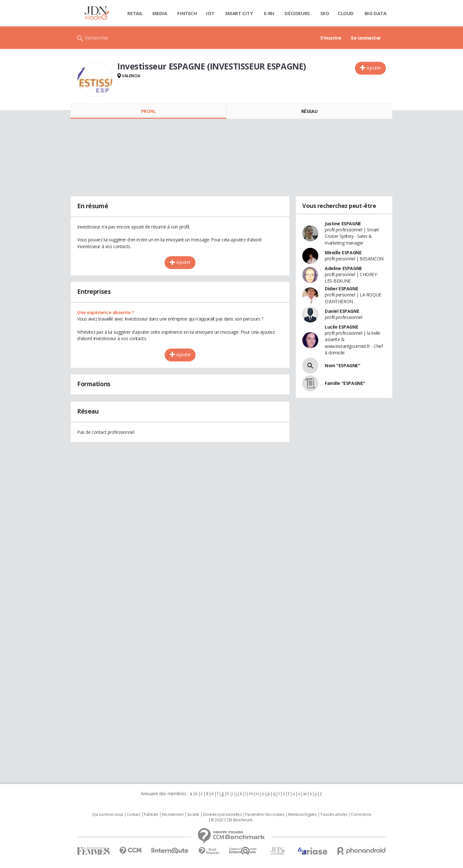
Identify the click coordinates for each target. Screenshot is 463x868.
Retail (135, 13)
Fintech (187, 13)
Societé (193, 815)
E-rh (269, 13)
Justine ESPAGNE (343, 224)
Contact (133, 815)
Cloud (346, 13)
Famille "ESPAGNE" (345, 383)
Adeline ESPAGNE (343, 268)
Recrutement (172, 815)
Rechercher (97, 38)
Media (160, 13)
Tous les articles (334, 815)
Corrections (361, 815)
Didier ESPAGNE (341, 289)
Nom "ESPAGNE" (343, 365)
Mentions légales (302, 815)
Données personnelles (222, 815)
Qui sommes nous (108, 815)
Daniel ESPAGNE (342, 311)
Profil (148, 111)
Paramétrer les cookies (265, 815)
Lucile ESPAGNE (341, 327)
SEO (325, 13)
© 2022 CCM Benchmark (232, 820)
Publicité (151, 815)
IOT (210, 13)
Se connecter (366, 38)
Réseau (309, 111)
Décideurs (297, 13)
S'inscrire (331, 38)
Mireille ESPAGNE (343, 252)
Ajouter (374, 68)
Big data (376, 13)
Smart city (239, 13)
